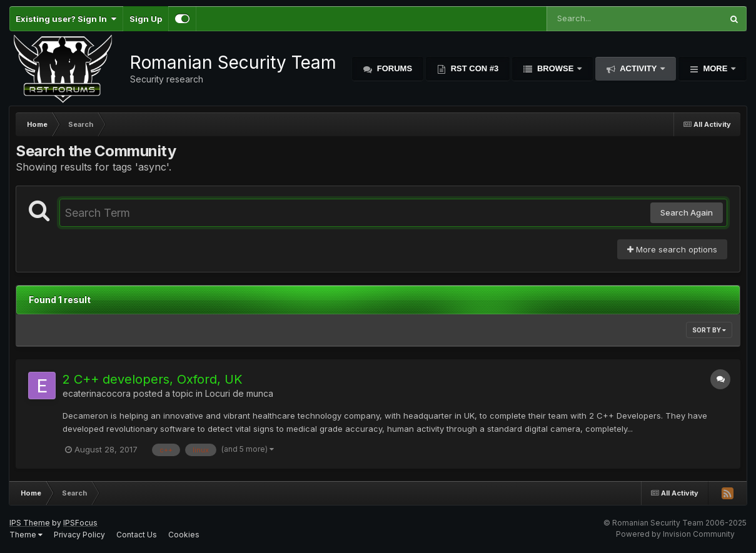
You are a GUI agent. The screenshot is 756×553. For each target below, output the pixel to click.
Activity (638, 68)
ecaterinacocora (97, 393)
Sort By (709, 330)
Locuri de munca (239, 393)
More (715, 68)
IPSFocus (80, 523)
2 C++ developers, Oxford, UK (153, 379)
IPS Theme (30, 523)
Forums (393, 68)
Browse (555, 68)
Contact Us (137, 535)
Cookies (184, 535)
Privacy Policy (79, 535)
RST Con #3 (473, 68)
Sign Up (146, 19)
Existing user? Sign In (66, 19)
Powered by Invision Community (675, 534)
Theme (26, 535)
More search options (672, 249)
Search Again (687, 212)
